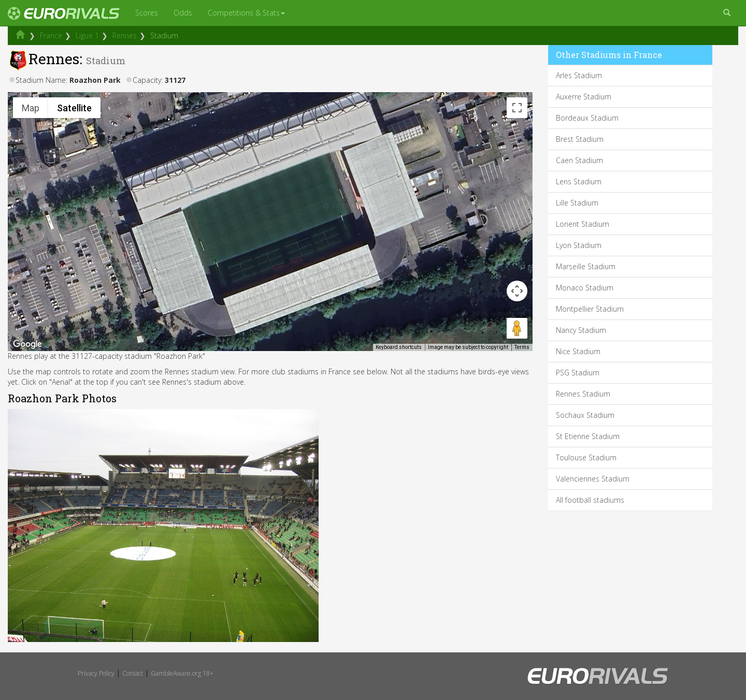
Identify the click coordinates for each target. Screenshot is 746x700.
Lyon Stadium (579, 245)
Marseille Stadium (586, 266)
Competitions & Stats (246, 13)
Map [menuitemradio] (31, 108)
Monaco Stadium (585, 288)
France (51, 35)
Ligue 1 (87, 35)
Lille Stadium (577, 203)
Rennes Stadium (583, 394)
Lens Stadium (579, 181)
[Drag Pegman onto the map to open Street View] (517, 328)
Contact (133, 673)
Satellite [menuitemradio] (74, 108)
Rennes (125, 35)
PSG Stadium (578, 373)
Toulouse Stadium (586, 457)
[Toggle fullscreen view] (517, 108)
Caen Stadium (579, 160)
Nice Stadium (578, 351)
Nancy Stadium (581, 330)
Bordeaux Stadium (587, 118)
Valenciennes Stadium (593, 479)
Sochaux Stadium (585, 415)
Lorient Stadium (583, 224)
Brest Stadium (580, 139)
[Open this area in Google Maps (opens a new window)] (27, 344)
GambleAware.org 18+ (182, 673)
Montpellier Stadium (590, 309)
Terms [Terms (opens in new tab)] (522, 347)
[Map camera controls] (517, 291)
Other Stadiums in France (609, 55)
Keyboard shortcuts (399, 347)
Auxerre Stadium (584, 97)
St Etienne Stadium (588, 436)
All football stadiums (590, 500)
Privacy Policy (96, 673)
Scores (147, 13)
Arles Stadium (579, 75)
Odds (183, 13)
